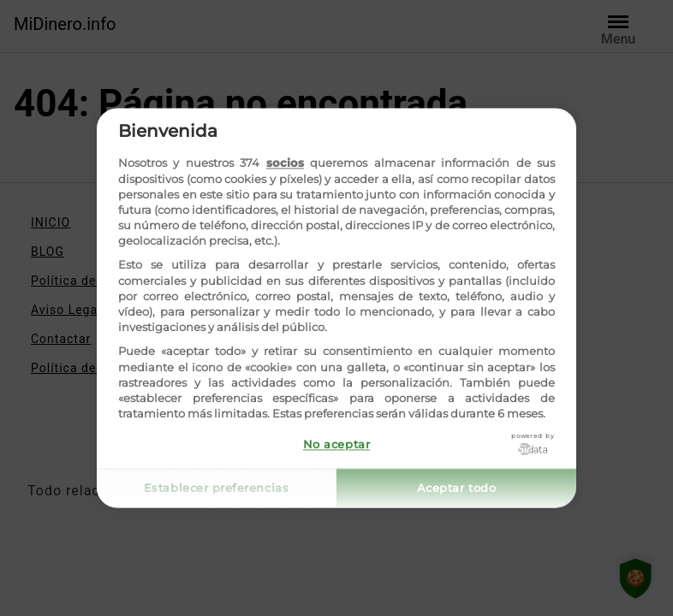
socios (285, 163)
